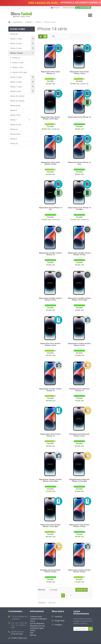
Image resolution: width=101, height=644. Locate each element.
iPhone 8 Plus (15, 106)
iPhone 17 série (16, 39)
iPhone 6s (14, 129)
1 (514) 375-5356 (83, 8)
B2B (32, 627)
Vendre (33, 625)
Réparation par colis (37, 620)
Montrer (42, 584)
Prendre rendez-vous (19, 632)
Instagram (58, 619)
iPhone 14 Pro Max (19, 72)
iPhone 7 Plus (15, 115)
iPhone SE (14, 144)
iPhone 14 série (16, 53)
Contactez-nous (36, 611)
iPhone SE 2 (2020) (17, 101)
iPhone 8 (13, 110)
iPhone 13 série (16, 77)
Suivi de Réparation (37, 618)
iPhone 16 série (16, 43)
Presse (33, 616)
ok (90, 623)
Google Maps (60, 615)
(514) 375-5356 (17, 628)
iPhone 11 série (16, 87)
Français (55, 8)
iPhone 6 (13, 139)
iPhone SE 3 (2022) (17, 96)
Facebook (58, 611)
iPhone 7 (13, 120)
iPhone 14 (16, 58)
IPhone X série (16, 91)
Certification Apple (37, 623)
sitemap (33, 629)
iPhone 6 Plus (15, 134)
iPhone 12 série (16, 82)
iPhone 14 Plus (18, 63)
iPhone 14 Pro (17, 67)
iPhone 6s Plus (16, 125)
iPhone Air (14, 34)
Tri (53, 36)
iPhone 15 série (16, 48)
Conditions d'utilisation (38, 613)
